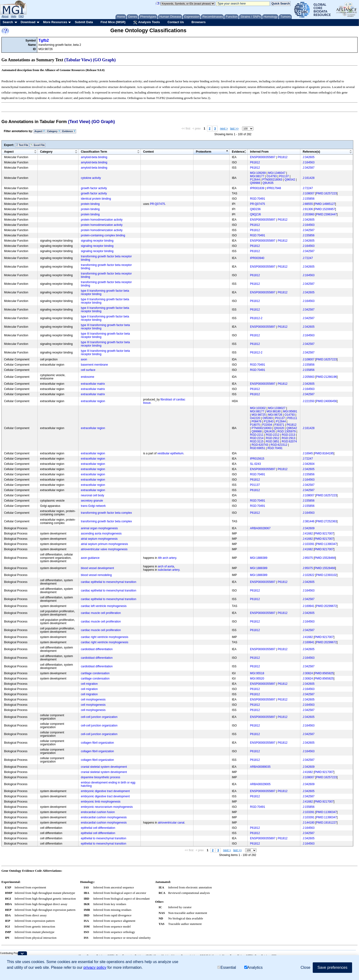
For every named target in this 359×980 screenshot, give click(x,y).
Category (54, 131)
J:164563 (309, 162)
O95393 (268, 418)
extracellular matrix (93, 384)
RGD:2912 (273, 438)
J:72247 (308, 188)
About (5, 16)
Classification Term (94, 152)
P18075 (255, 425)
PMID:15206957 (325, 209)
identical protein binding (96, 199)
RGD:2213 (289, 435)
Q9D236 (255, 209)
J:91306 (308, 209)
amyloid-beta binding (94, 157)
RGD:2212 (273, 435)
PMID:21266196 (326, 377)
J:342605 (309, 157)
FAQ (21, 16)
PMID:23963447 (326, 214)
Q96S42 (290, 180)
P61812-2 (256, 318)
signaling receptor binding (97, 241)
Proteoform (204, 152)
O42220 (255, 418)
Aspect (40, 131)
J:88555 (308, 204)
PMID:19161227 (326, 823)
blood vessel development (97, 568)
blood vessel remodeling (96, 575)
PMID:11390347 (326, 544)
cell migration (89, 684)
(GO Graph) (104, 60)
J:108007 (309, 193)
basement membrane (94, 365)
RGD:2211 (257, 435)
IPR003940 (257, 258)
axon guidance (90, 558)
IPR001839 (257, 188)
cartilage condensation (95, 673)
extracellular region (93, 401)
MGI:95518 (257, 673)
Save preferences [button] (332, 967)
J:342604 (309, 464)
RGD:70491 (258, 199)
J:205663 (309, 377)
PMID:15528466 (325, 558)
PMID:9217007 (324, 534)
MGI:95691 (290, 411)
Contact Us (176, 22)
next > (224, 129)
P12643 (269, 421)
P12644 (255, 180)
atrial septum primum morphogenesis (104, 544)
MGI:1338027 (277, 408)
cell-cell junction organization (99, 717)
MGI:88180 (273, 411)
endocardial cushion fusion (98, 812)
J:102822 (309, 575)
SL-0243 (255, 464)
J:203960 (309, 214)
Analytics (253, 967)
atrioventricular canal (171, 823)
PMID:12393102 (326, 575)
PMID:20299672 (326, 606)
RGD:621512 (279, 445)
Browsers (199, 22)
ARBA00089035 (260, 767)
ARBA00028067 (260, 528)
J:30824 (308, 673)
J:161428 (309, 178)
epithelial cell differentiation (98, 828)
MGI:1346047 (277, 173)
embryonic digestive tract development (105, 791)
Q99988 (255, 183)
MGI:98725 (258, 415)
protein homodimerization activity (102, 220)
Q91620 (279, 428)
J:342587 (309, 168)
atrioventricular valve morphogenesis (104, 549)
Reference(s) (311, 152)
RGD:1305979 (287, 431)
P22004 (267, 425)
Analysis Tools (146, 22)
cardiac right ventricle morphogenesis (105, 637)
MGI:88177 (257, 176)
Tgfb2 (44, 40)
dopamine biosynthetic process (101, 777)
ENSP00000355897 (263, 157)
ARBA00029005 (260, 784)
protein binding (90, 204)
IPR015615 (257, 459)
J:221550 (309, 401)
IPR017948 (274, 188)
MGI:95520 (257, 679)
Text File (22, 145)
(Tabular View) (78, 60)
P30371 (279, 425)
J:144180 (309, 823)
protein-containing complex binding (103, 235)
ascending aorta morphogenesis (101, 534)
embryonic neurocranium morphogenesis (107, 807)
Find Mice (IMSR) (113, 22)
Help (13, 16)
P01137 (284, 176)
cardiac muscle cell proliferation (101, 613)
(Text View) (79, 122)
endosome (88, 377)
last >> (234, 129)
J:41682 (308, 534)
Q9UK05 (268, 183)
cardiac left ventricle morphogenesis (104, 606)
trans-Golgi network (93, 506)
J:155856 (309, 199)
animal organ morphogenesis (99, 528)
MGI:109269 (258, 173)
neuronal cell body (92, 495)
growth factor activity (94, 188)
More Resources (55, 22)
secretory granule (92, 501)
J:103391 (309, 544)
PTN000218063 (272, 180)
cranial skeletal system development (104, 767)
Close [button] (305, 967)
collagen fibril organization (97, 743)
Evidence (69, 131)
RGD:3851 (273, 441)
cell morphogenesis (93, 700)
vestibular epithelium (170, 453)
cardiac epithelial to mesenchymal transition (109, 582)
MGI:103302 (258, 408)
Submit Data (84, 22)
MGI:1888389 (259, 558)
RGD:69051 (258, 448)
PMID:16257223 (326, 193)
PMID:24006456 (326, 401)
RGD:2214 (257, 438)
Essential (227, 967)
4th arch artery (167, 558)
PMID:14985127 (325, 204)
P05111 (292, 418)
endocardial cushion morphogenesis (104, 817)
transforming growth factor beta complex (106, 513)
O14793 (272, 176)
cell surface (88, 370)
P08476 (256, 421)
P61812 (283, 157)
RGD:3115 (257, 441)
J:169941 (309, 606)
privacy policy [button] (95, 967)
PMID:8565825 (324, 673)
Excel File (38, 145)
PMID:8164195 (324, 453)
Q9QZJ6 (255, 214)
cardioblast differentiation (97, 649)
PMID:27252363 (326, 521)
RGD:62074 (289, 441)
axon (84, 359)
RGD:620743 (260, 445)
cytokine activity (91, 178)
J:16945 (308, 453)
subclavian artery (169, 570)
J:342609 (309, 528)
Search (8, 22)
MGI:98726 (275, 415)
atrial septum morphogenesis (99, 539)
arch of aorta (166, 566)
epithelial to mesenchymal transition (104, 838)
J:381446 (309, 521)
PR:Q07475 (158, 204)
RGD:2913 (289, 438)
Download (28, 22)
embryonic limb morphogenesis (101, 802)
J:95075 (308, 558)
